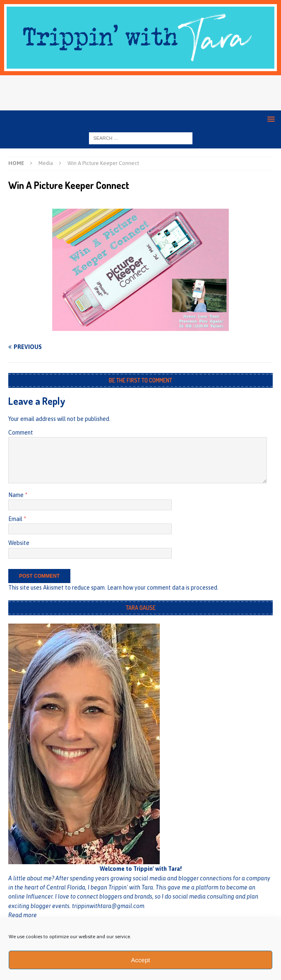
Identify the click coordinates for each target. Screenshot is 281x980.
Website (19, 543)
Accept (141, 960)
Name (17, 495)
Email (16, 519)
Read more (23, 915)
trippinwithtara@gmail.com (108, 906)
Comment (21, 433)
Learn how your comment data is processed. (163, 588)
